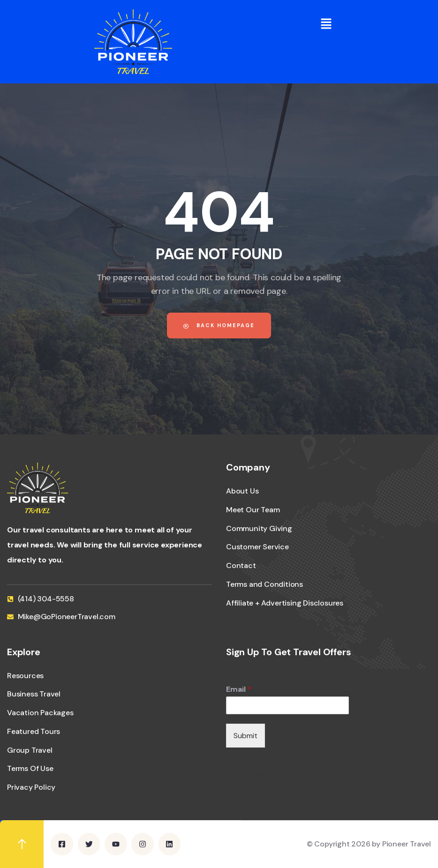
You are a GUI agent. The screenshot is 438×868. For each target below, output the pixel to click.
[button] (326, 23)
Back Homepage (219, 325)
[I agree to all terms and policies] (231, 775)
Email (239, 689)
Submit (245, 736)
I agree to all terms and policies (294, 774)
